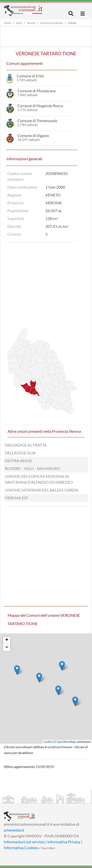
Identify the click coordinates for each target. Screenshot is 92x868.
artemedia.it (14, 830)
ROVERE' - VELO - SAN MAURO (33, 468)
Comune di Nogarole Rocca (40, 106)
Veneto (31, 23)
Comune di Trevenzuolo (37, 120)
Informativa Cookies (21, 848)
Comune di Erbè (30, 76)
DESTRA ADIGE (19, 461)
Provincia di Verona (52, 23)
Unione (72, 23)
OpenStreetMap (66, 742)
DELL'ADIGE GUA (20, 453)
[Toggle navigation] (71, 14)
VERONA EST (17, 498)
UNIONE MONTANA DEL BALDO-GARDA (42, 490)
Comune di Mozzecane (37, 91)
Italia (19, 23)
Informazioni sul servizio (24, 842)
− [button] (7, 648)
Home (7, 23)
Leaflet (48, 742)
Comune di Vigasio (33, 135)
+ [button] (7, 640)
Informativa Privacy (64, 842)
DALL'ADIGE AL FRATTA (26, 445)
